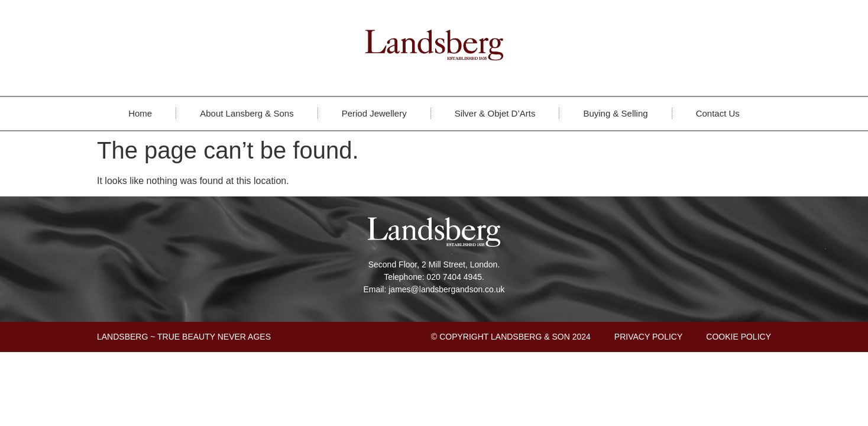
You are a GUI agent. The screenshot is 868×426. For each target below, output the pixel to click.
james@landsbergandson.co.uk (446, 289)
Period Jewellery (374, 113)
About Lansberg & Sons (247, 113)
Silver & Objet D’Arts (495, 113)
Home (140, 113)
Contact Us (718, 113)
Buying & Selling (615, 113)
